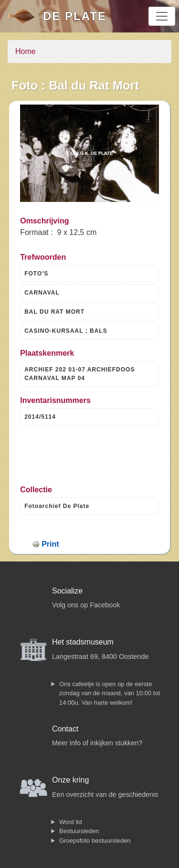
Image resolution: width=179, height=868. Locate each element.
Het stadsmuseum (83, 642)
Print (50, 544)
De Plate (75, 16)
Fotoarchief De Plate (57, 506)
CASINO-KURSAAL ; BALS (66, 331)
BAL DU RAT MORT (54, 312)
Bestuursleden (79, 831)
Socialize (67, 591)
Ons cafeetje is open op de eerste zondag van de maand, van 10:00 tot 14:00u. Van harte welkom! (110, 693)
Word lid (70, 822)
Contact (65, 729)
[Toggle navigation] (162, 16)
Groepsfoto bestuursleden (95, 841)
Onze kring (70, 780)
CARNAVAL (42, 293)
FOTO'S (36, 274)
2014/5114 (40, 417)
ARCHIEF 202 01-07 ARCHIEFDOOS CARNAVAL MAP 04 (79, 374)
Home (26, 51)
